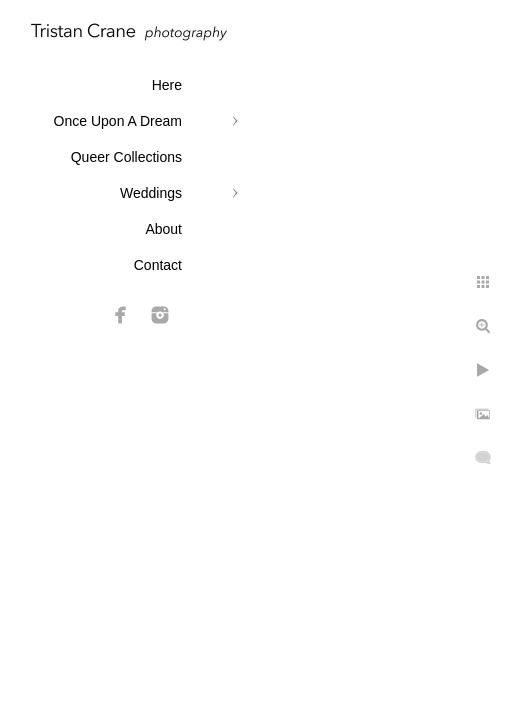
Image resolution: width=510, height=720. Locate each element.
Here (167, 85)
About (163, 229)
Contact (158, 265)
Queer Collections (126, 157)
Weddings (151, 193)
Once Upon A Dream (118, 121)
